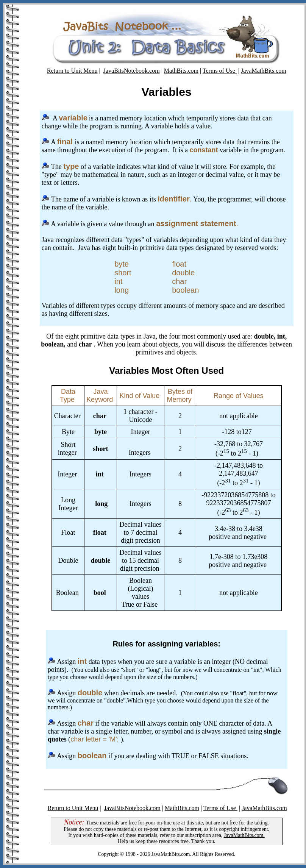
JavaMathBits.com (264, 71)
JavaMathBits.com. (244, 835)
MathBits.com (181, 71)
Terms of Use (220, 71)
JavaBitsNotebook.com (132, 71)
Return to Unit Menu (72, 71)
